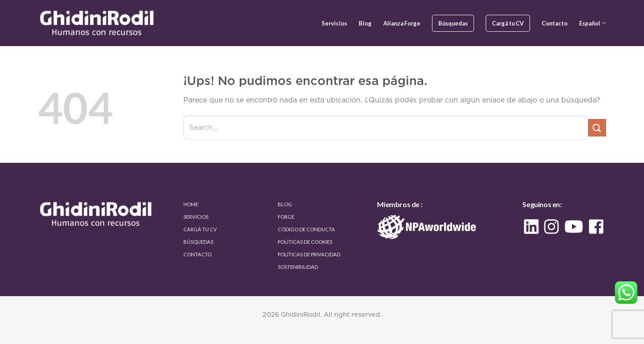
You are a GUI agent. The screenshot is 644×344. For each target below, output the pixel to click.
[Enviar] (597, 128)
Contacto (555, 23)
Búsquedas (453, 23)
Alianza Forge (402, 23)
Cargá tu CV (508, 23)
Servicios (334, 23)
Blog (365, 23)
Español (593, 23)
